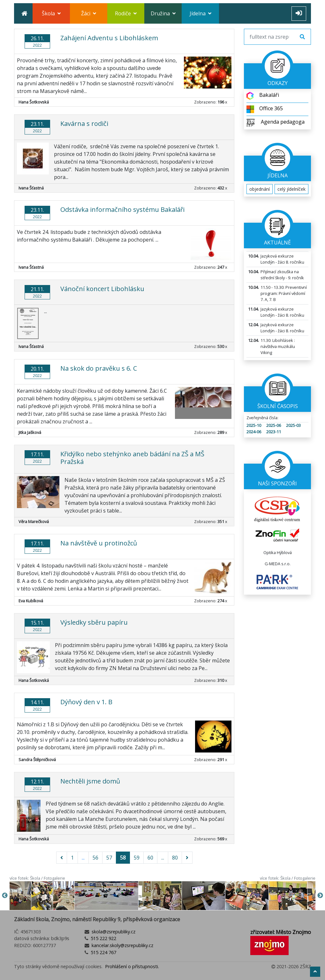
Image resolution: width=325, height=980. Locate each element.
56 (95, 858)
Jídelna (200, 13)
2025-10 (254, 425)
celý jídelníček (291, 189)
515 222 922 (103, 938)
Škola (51, 13)
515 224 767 (103, 952)
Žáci (89, 13)
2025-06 (274, 425)
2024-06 (254, 432)
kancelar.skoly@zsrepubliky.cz (122, 945)
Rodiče (126, 13)
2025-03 (293, 425)
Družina (163, 13)
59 (137, 858)
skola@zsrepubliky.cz (113, 932)
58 (123, 858)
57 (109, 858)
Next (320, 896)
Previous (5, 896)
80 (175, 858)
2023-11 (274, 432)
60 (150, 858)
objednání (260, 189)
